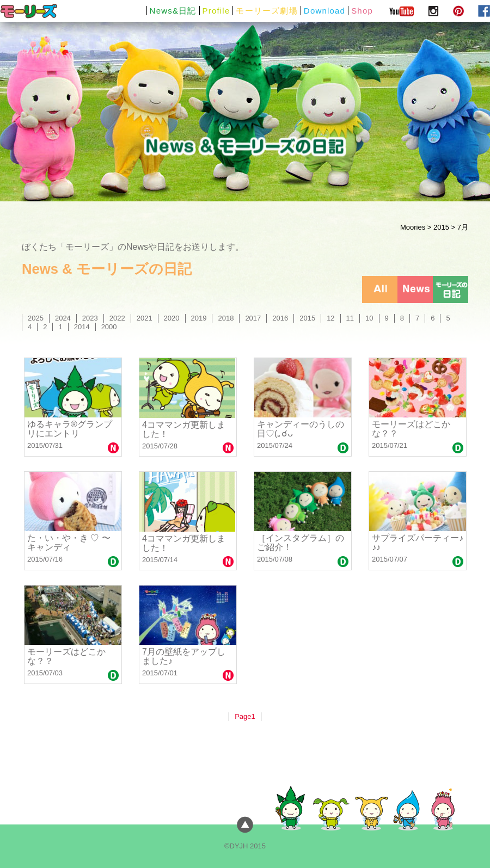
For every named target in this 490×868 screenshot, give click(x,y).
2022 (117, 318)
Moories (413, 227)
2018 (226, 318)
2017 (253, 318)
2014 (82, 327)
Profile (216, 11)
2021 (145, 318)
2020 (172, 318)
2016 (280, 318)
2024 (63, 318)
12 (330, 318)
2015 (441, 227)
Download (324, 11)
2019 (199, 318)
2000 (109, 327)
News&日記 (173, 11)
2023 (90, 318)
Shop (362, 11)
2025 (36, 318)
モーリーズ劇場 (267, 11)
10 (369, 318)
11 (350, 318)
